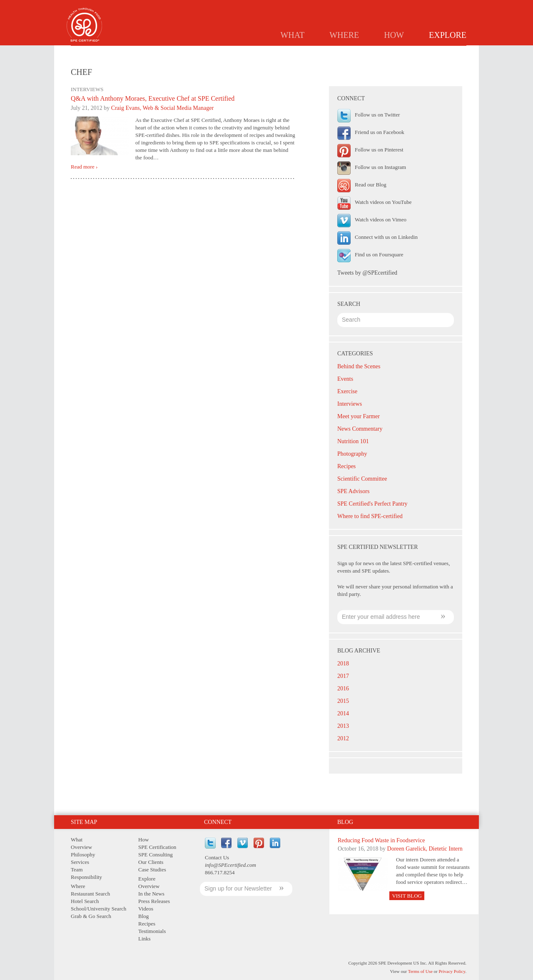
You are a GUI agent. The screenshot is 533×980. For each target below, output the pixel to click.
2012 (343, 738)
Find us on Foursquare (379, 254)
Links (453, 52)
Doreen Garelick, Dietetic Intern (425, 849)
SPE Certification (157, 847)
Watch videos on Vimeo (381, 220)
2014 (343, 713)
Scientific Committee (362, 479)
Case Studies (152, 870)
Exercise (347, 391)
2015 (343, 701)
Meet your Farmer (359, 416)
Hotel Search (85, 901)
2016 (343, 688)
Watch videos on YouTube (383, 202)
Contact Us (217, 857)
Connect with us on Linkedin (386, 237)
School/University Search (98, 909)
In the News (249, 52)
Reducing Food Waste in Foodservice (381, 840)
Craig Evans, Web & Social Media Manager (162, 108)
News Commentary (360, 429)
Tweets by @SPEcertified (367, 273)
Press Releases (299, 52)
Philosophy (83, 855)
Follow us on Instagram (380, 167)
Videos (146, 909)
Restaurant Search (90, 894)
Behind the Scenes (359, 366)
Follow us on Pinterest (379, 150)
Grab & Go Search (91, 916)
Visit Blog (407, 896)
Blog (340, 52)
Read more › (84, 167)
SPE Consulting (156, 855)
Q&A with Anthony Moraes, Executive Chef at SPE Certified (153, 98)
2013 (343, 726)
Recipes (371, 52)
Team (77, 870)
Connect (218, 822)
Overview (206, 52)
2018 (343, 664)
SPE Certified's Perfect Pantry (372, 504)
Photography (352, 454)
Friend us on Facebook (380, 132)
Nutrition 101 (353, 441)
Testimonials (413, 52)
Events (345, 379)
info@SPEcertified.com (230, 865)
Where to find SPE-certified (370, 516)
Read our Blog (371, 185)
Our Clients (151, 862)
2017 (343, 676)
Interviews (350, 404)
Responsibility (86, 877)
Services (80, 862)
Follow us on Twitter (377, 115)
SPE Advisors (353, 491)
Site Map (84, 822)
